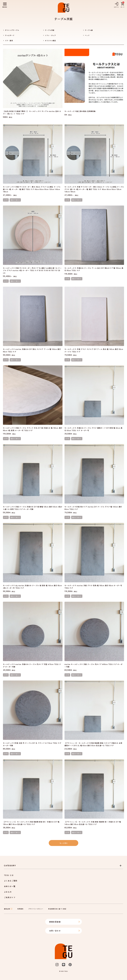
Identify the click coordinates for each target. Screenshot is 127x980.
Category (63, 866)
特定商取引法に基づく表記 (57, 909)
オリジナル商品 (50, 40)
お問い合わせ (65, 931)
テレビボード (10, 35)
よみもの (8, 892)
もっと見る (64, 843)
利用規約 (20, 909)
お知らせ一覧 (10, 886)
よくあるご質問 (11, 881)
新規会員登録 (65, 922)
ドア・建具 (9, 40)
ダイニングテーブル (12, 30)
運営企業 (8, 909)
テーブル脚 (89, 30)
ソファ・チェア (50, 35)
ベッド (87, 35)
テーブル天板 (50, 30)
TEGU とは (9, 875)
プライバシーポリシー (36, 909)
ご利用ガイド (10, 897)
